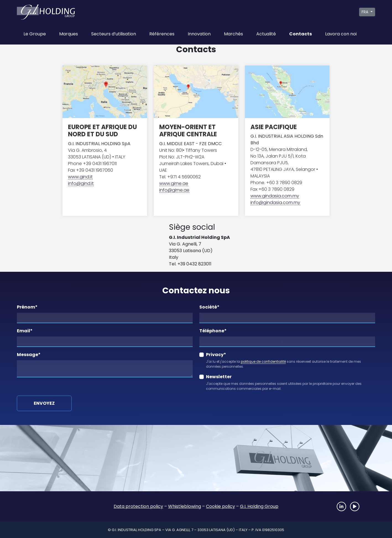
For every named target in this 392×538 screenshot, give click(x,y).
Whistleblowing (185, 506)
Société (209, 307)
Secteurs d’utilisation (114, 34)
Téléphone (213, 331)
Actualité (266, 34)
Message (29, 355)
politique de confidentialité (263, 361)
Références (162, 34)
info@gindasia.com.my (275, 203)
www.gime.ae (174, 183)
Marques (69, 34)
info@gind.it (81, 183)
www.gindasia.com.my (275, 196)
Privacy (216, 355)
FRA (365, 12)
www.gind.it (80, 177)
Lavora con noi (341, 34)
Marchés (233, 34)
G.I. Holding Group (259, 506)
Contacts (300, 34)
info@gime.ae (174, 190)
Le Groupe (35, 34)
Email (25, 331)
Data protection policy (138, 506)
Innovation (199, 34)
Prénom (27, 307)
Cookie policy (220, 506)
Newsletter (219, 377)
